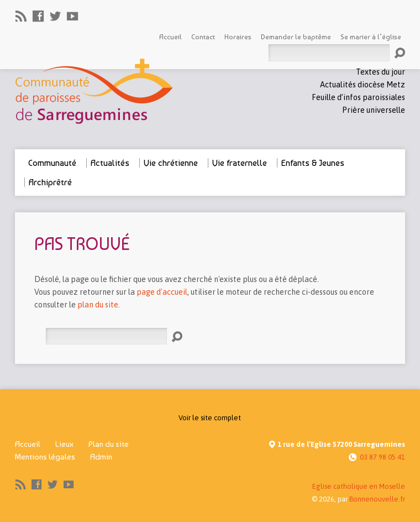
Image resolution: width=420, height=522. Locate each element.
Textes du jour (380, 72)
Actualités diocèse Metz (363, 85)
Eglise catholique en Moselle (359, 486)
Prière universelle (374, 110)
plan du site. (99, 305)
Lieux (64, 444)
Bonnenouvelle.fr (377, 499)
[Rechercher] (106, 336)
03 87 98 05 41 (382, 457)
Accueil (28, 444)
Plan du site (109, 444)
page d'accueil (162, 292)
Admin (101, 457)
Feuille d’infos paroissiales (358, 97)
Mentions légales (45, 457)
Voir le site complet (210, 418)
